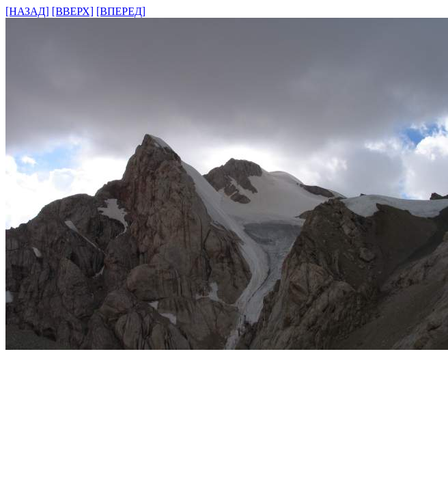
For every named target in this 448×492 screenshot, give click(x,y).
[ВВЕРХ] (73, 11)
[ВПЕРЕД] (121, 11)
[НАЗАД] (27, 11)
